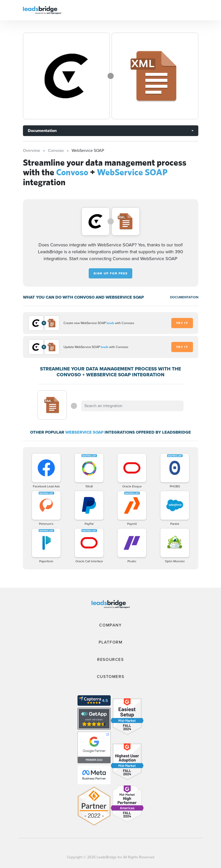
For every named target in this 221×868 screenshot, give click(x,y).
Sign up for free (111, 273)
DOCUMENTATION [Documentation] (184, 297)
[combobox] (132, 406)
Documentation (42, 131)
